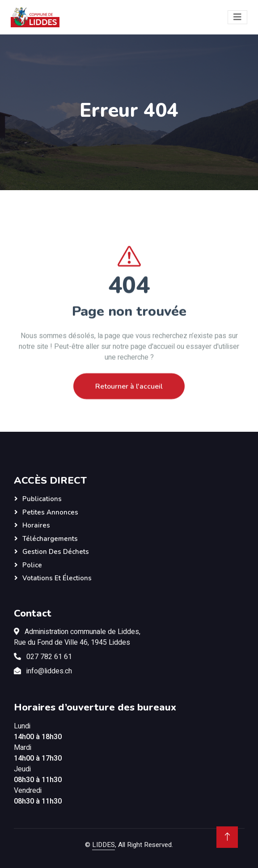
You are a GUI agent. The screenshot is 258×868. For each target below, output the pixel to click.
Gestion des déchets (56, 552)
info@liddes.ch (49, 671)
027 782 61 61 (49, 657)
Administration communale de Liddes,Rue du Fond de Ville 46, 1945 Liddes (77, 637)
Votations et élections (57, 578)
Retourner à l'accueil (129, 396)
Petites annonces (50, 512)
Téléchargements (50, 539)
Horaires (36, 525)
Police (32, 565)
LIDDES (104, 845)
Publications (42, 499)
